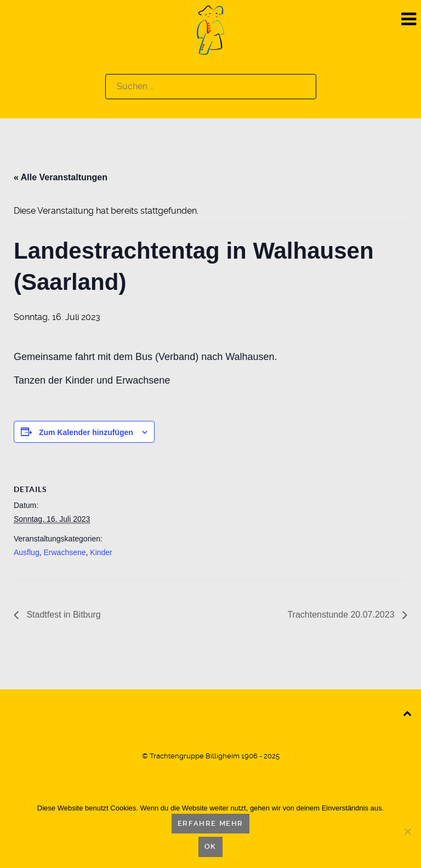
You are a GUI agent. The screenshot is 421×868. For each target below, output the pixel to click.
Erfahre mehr (210, 823)
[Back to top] (407, 713)
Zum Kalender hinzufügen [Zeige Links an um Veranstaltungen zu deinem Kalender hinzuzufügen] (86, 432)
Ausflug (27, 552)
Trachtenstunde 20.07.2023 (342, 615)
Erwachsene (64, 552)
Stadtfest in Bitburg (62, 615)
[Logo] (210, 29)
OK (210, 846)
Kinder (101, 552)
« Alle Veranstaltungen (61, 177)
